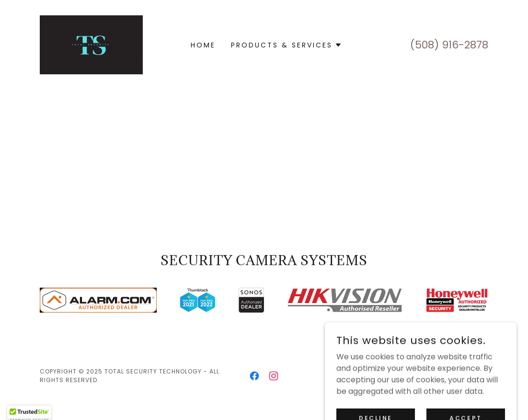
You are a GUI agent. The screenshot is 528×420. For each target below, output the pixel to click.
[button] (287, 45)
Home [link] (203, 45)
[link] (91, 44)
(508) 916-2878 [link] (449, 45)
